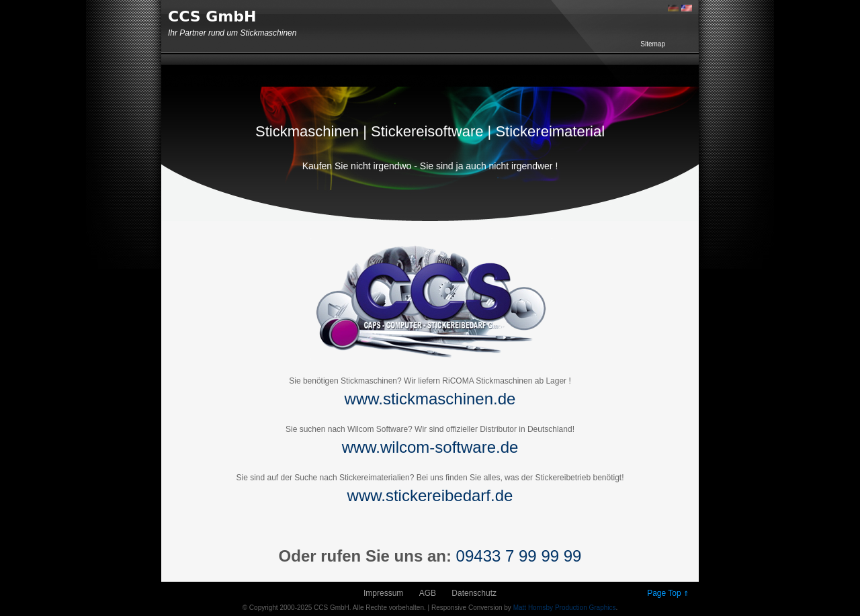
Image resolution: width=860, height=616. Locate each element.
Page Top (668, 593)
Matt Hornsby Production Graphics (565, 608)
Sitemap (653, 44)
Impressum (383, 593)
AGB (428, 593)
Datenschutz (474, 593)
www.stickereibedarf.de (430, 495)
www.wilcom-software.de (430, 447)
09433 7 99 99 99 (519, 556)
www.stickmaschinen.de (430, 399)
